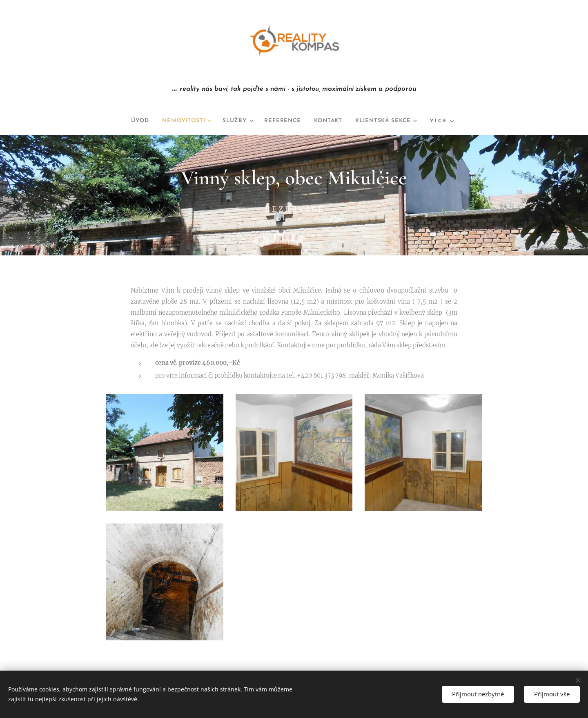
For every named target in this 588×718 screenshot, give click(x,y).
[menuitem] (128, 121)
